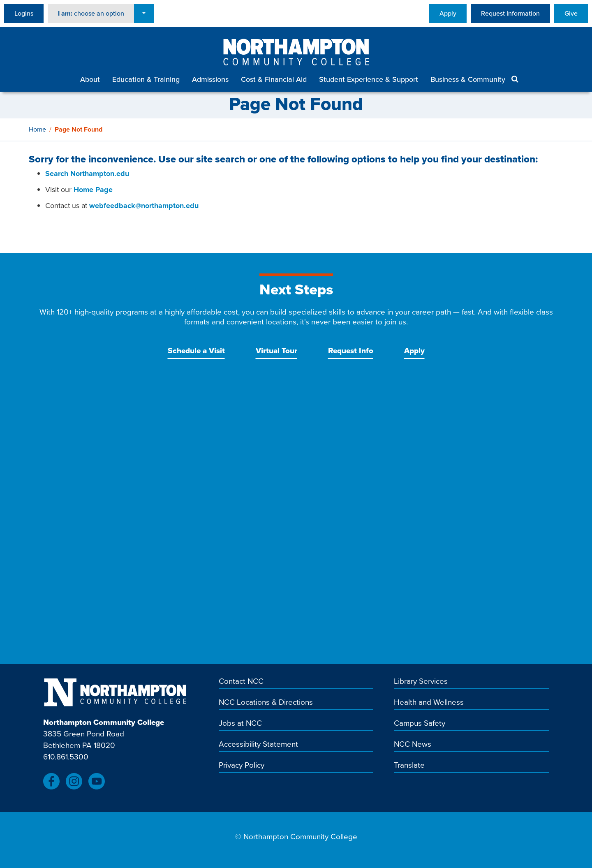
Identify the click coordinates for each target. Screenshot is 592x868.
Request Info (351, 351)
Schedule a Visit (196, 351)
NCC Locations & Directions (266, 703)
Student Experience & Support (369, 79)
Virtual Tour (276, 351)
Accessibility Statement (258, 745)
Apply (448, 13)
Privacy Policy (242, 766)
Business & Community (468, 79)
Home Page (93, 190)
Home (37, 129)
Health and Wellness (429, 703)
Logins (24, 13)
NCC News (413, 745)
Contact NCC (241, 682)
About (90, 79)
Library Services (421, 682)
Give (571, 13)
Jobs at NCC (240, 724)
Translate (409, 766)
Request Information (510, 13)
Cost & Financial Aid (274, 79)
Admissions (210, 79)
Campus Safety (420, 724)
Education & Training (146, 79)
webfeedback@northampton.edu (144, 206)
